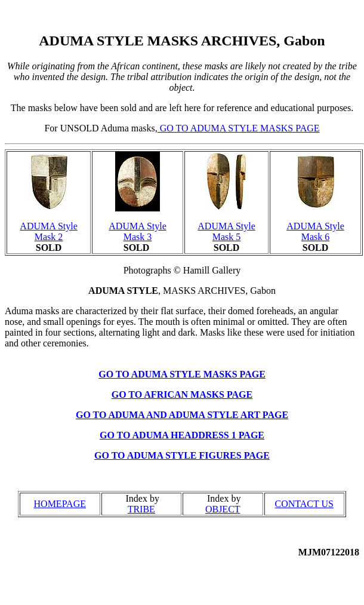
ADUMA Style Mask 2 (48, 231)
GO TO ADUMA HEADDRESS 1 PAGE (182, 435)
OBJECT (223, 509)
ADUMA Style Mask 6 (315, 231)
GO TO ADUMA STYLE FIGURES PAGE (182, 455)
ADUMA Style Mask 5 (226, 231)
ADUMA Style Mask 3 (137, 231)
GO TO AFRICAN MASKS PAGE (182, 394)
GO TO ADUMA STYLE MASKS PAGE (239, 128)
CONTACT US (304, 504)
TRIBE (141, 509)
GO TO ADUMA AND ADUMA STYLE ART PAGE (182, 415)
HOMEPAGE (60, 504)
